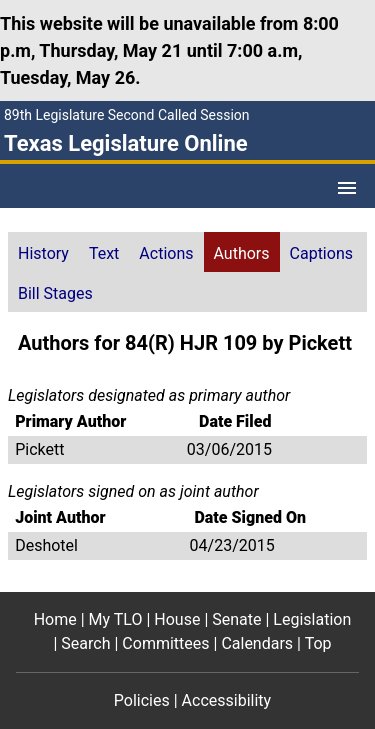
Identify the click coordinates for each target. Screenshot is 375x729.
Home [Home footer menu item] (55, 619)
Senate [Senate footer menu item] (236, 619)
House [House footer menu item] (177, 619)
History (43, 253)
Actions (166, 253)
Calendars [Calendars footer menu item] (257, 643)
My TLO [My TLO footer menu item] (116, 619)
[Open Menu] (347, 188)
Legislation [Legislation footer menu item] (312, 619)
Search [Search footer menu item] (85, 643)
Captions (321, 253)
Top (318, 643)
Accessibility (227, 700)
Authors (242, 253)
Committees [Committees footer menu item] (165, 643)
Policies (142, 700)
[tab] (43, 252)
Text (104, 253)
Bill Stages (55, 293)
